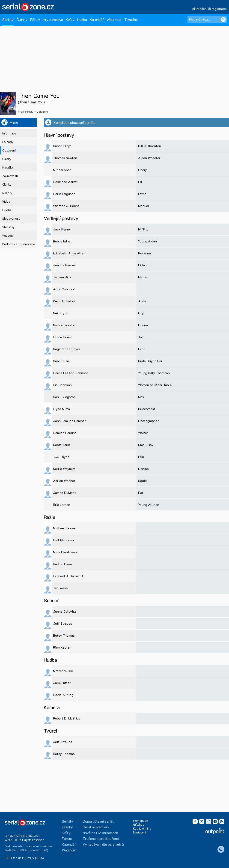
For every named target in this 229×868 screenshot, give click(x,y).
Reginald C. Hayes (67, 349)
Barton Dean (62, 564)
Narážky (8, 167)
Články (22, 19)
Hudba (82, 19)
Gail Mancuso (63, 540)
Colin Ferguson (64, 194)
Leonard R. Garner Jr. (69, 576)
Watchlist (114, 19)
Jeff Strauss (63, 623)
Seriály (8, 19)
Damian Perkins (65, 433)
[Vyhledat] (223, 20)
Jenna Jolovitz (64, 611)
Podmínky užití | (15, 846)
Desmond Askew (65, 182)
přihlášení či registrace (210, 9)
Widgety (8, 236)
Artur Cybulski (64, 289)
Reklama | (11, 850)
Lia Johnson (62, 385)
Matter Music (63, 671)
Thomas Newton (65, 158)
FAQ (45, 850)
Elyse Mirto (61, 409)
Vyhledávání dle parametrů (103, 844)
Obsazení (9, 150)
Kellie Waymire (64, 469)
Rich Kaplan (62, 647)
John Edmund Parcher (69, 421)
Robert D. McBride (67, 718)
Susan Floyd (62, 146)
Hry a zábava (53, 19)
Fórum (35, 19)
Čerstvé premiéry (96, 827)
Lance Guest (62, 337)
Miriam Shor (62, 170)
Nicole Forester (64, 325)
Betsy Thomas (64, 635)
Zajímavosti (10, 176)
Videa (6, 202)
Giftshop (139, 825)
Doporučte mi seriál (98, 821)
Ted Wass (60, 588)
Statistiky (8, 227)
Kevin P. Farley (64, 301)
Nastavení (140, 832)
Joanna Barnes (64, 265)
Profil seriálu (26, 112)
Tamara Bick (62, 277)
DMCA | (24, 850)
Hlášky (7, 159)
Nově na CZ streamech (100, 833)
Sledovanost (11, 219)
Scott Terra (62, 445)
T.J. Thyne (61, 457)
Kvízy (70, 19)
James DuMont (64, 493)
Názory (7, 193)
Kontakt (35, 850)
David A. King (63, 695)
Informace (9, 133)
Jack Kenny (62, 229)
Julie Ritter (62, 683)
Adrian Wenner (64, 481)
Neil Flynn (61, 313)
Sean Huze (61, 361)
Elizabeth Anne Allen (69, 253)
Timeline (131, 19)
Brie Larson (62, 505)
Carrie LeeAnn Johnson (71, 373)
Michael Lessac (65, 528)
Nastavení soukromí (40, 846)
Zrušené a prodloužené (101, 838)
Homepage (140, 821)
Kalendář (97, 19)
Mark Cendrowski (66, 552)
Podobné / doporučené (19, 244)
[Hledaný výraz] (207, 20)
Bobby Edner (62, 241)
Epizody (8, 142)
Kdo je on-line (142, 829)
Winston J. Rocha (66, 206)
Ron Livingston (64, 397)
